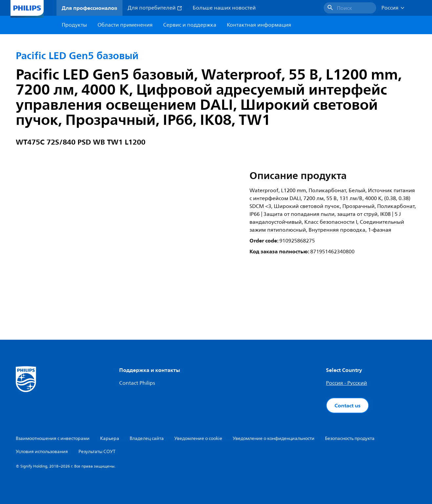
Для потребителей (155, 8)
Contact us (347, 405)
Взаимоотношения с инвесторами (53, 438)
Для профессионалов (89, 8)
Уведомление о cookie (198, 438)
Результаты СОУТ (97, 452)
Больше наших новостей (224, 8)
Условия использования (42, 452)
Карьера (110, 438)
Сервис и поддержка (190, 25)
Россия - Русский (346, 383)
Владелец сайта (147, 438)
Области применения (125, 25)
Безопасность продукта (350, 438)
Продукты (74, 25)
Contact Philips (137, 383)
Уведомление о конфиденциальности (274, 438)
